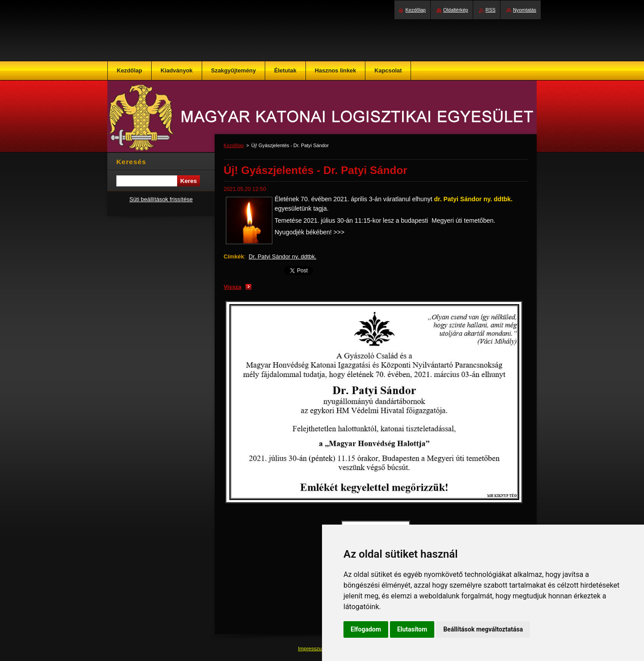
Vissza (233, 287)
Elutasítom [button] (412, 629)
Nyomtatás (525, 10)
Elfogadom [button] (366, 629)
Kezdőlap (234, 145)
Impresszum (313, 648)
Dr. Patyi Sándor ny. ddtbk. (282, 256)
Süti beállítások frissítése (161, 199)
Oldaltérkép (456, 10)
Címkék (234, 256)
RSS (491, 10)
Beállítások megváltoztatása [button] (483, 629)
